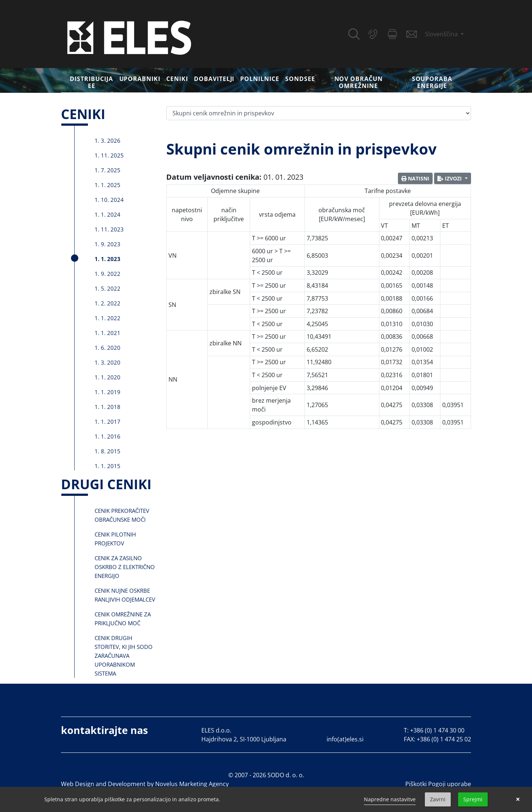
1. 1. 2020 (108, 377)
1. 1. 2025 (108, 185)
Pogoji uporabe (450, 784)
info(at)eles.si (345, 739)
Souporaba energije (432, 82)
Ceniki (177, 79)
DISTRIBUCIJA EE (91, 82)
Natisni (415, 178)
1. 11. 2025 (109, 155)
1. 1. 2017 (108, 422)
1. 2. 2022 (108, 303)
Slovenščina (442, 34)
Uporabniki (140, 79)
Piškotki (416, 784)
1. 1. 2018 (108, 407)
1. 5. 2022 (108, 288)
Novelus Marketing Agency (192, 784)
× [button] (518, 799)
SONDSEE (300, 79)
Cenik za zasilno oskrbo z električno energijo (125, 567)
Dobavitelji (214, 79)
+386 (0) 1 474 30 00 (437, 730)
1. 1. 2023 (108, 259)
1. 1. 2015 (108, 466)
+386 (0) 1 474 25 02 (444, 739)
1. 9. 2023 (108, 244)
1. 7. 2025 (108, 170)
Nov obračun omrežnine (359, 82)
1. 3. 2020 (108, 362)
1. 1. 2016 (108, 436)
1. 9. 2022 (108, 274)
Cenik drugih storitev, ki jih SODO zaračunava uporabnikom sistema (124, 656)
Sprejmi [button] (473, 799)
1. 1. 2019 (108, 392)
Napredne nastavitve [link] (390, 799)
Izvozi (450, 178)
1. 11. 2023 (109, 229)
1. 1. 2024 (108, 214)
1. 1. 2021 (108, 333)
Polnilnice (260, 79)
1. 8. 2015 (108, 451)
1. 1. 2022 (108, 318)
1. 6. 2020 (108, 348)
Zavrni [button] (438, 799)
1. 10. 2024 (109, 200)
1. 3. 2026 (108, 141)
